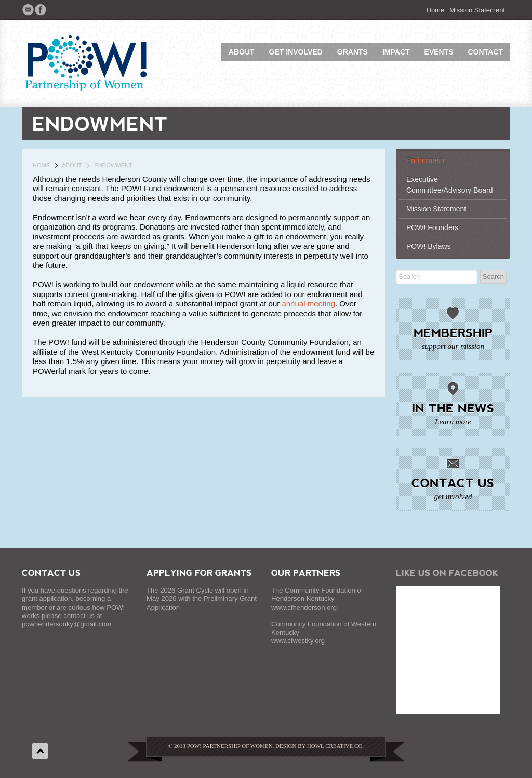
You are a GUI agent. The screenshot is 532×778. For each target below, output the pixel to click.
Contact (486, 52)
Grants (353, 52)
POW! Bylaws (429, 246)
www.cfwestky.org (298, 641)
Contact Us (453, 482)
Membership (453, 332)
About (242, 52)
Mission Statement (477, 10)
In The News (453, 408)
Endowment (425, 160)
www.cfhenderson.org (304, 607)
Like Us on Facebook (447, 573)
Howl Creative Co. (335, 746)
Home (436, 10)
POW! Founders (432, 227)
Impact (396, 52)
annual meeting (308, 304)
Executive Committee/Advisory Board (450, 185)
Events (439, 52)
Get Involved (296, 52)
